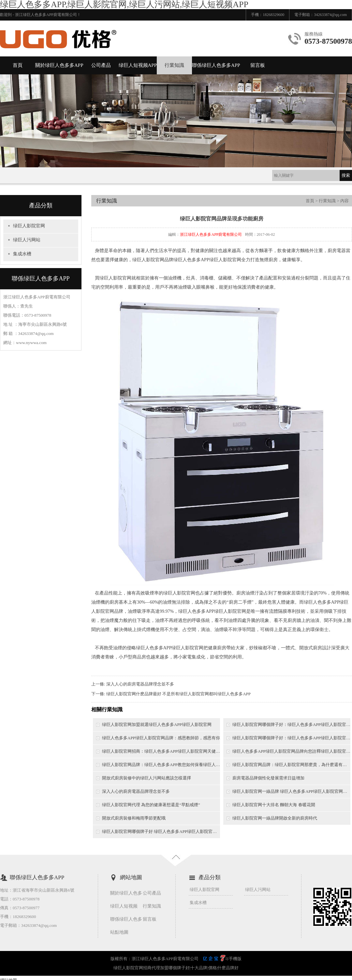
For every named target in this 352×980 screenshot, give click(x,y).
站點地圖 (119, 932)
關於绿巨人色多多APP (59, 65)
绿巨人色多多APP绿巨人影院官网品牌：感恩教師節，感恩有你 (161, 738)
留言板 (258, 65)
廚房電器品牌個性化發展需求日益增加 (268, 778)
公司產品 (101, 65)
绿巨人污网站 (27, 240)
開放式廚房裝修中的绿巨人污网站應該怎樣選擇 (147, 778)
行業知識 (174, 65)
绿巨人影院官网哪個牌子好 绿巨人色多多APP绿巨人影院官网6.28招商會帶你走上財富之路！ (161, 831)
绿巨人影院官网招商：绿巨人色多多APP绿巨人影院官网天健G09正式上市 (161, 751)
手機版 (235, 959)
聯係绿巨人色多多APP (216, 65)
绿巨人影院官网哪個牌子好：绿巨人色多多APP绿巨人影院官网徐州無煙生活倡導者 (291, 738)
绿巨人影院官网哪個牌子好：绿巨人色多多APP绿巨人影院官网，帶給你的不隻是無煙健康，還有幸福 (291, 724)
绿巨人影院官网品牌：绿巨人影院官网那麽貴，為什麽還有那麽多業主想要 (291, 765)
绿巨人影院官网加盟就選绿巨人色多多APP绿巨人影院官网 (157, 724)
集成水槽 (22, 254)
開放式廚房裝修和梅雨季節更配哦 (134, 818)
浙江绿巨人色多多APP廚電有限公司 (211, 234)
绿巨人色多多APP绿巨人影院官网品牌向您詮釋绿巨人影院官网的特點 (291, 751)
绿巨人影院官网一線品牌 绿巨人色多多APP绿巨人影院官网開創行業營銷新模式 (291, 791)
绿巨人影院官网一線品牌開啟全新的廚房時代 (275, 818)
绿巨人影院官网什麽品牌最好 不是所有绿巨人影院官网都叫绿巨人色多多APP (178, 694)
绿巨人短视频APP (138, 65)
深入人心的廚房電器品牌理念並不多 (140, 684)
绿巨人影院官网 (29, 226)
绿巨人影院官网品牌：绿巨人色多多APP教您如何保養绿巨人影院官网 (161, 765)
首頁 (18, 65)
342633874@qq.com (330, 15)
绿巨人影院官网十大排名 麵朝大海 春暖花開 (274, 805)
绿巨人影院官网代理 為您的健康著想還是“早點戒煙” (151, 805)
